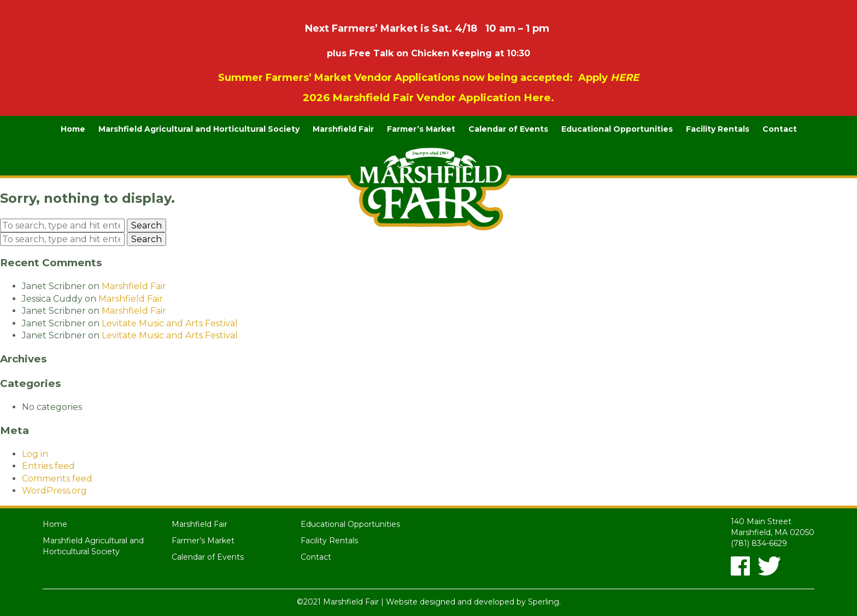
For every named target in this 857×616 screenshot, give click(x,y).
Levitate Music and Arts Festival (170, 323)
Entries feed (48, 466)
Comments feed (57, 479)
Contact (780, 129)
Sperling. (544, 602)
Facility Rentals (718, 129)
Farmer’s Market (421, 129)
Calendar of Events (508, 129)
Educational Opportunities (617, 129)
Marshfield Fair (343, 129)
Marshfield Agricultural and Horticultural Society (199, 129)
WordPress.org (54, 491)
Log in (35, 454)
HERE (625, 78)
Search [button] (146, 225)
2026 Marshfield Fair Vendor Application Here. (428, 98)
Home (73, 129)
